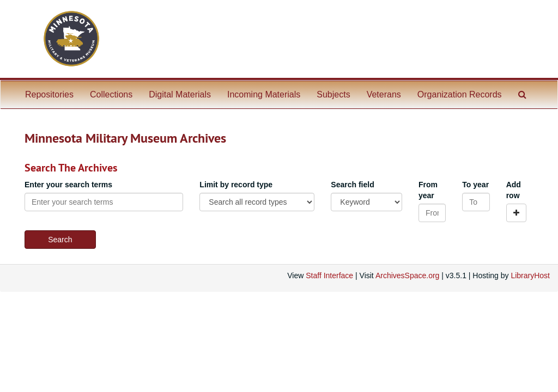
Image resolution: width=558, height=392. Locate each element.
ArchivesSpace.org (408, 275)
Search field (352, 185)
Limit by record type (236, 185)
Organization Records (460, 94)
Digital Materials (180, 94)
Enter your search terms (68, 185)
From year (428, 190)
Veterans (384, 94)
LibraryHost (530, 275)
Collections (111, 94)
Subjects (333, 94)
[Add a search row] (516, 213)
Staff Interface (329, 275)
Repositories (49, 94)
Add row (514, 190)
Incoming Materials (264, 94)
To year (475, 185)
